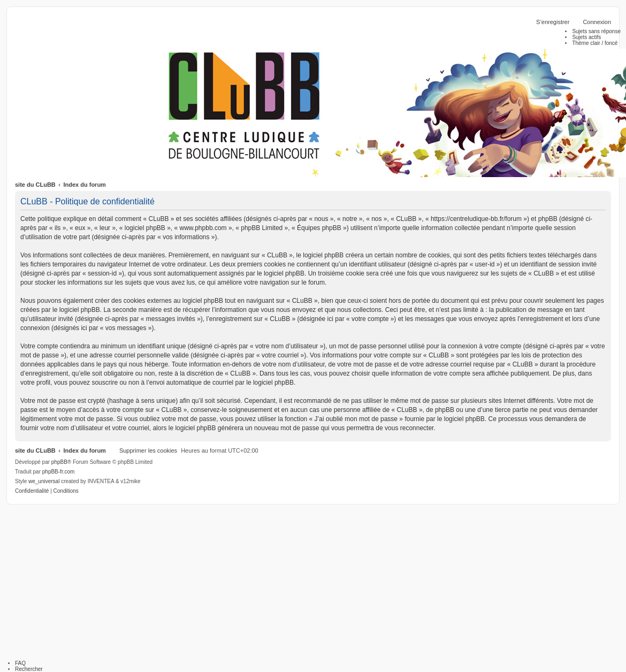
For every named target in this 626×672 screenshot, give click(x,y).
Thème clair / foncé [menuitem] (595, 43)
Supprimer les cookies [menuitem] (148, 450)
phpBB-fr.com (59, 472)
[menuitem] (32, 491)
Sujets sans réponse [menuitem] (596, 31)
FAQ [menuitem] (20, 663)
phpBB (59, 462)
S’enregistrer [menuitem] (553, 22)
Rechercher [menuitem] (29, 669)
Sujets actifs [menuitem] (586, 37)
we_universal (44, 481)
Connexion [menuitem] (597, 22)
